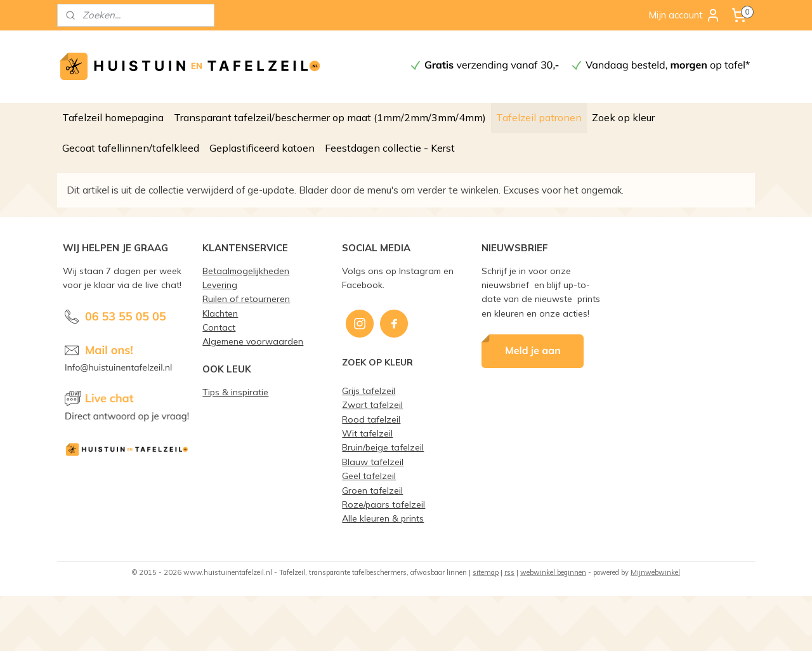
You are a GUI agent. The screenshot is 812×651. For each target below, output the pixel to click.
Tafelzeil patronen (539, 117)
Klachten (220, 313)
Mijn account (684, 15)
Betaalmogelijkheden (246, 271)
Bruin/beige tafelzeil (383, 447)
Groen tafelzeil (372, 490)
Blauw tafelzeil (373, 462)
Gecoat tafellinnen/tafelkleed (131, 148)
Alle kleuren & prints (383, 518)
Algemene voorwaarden (253, 341)
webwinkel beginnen (553, 572)
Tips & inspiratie (235, 392)
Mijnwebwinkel (655, 572)
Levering (220, 285)
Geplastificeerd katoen (262, 148)
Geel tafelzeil (369, 476)
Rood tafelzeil (371, 419)
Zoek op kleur (623, 117)
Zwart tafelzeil (372, 404)
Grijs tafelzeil (369, 391)
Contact (219, 327)
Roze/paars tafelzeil (383, 504)
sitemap (486, 572)
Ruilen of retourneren (246, 299)
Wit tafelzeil (367, 433)
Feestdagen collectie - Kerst (390, 148)
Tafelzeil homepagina (113, 117)
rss (509, 572)
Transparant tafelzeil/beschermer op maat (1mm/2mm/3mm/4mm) (330, 117)
